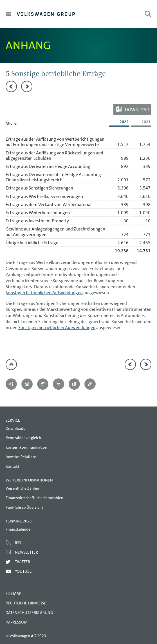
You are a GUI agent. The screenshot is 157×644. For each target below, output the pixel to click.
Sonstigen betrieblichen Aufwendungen (44, 293)
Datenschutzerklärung (29, 613)
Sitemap (14, 593)
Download (137, 110)
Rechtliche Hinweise (26, 603)
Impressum (17, 622)
